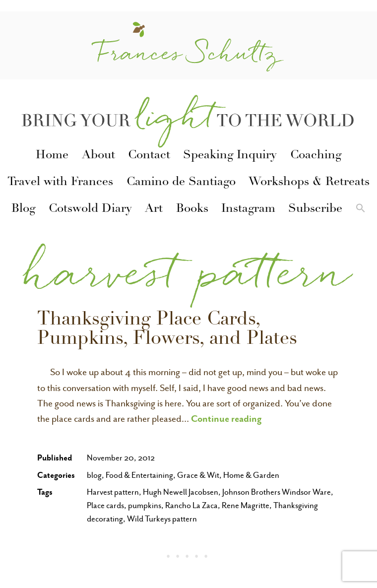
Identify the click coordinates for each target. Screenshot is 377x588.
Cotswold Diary (90, 209)
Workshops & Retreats (309, 183)
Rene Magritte (246, 505)
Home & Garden (251, 475)
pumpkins (145, 505)
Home (52, 156)
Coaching (316, 156)
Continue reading (226, 418)
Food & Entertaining (139, 475)
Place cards (105, 505)
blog (94, 475)
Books (192, 209)
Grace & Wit (198, 475)
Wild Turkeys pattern (162, 519)
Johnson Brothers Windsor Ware (277, 492)
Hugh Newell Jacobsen (181, 492)
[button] (360, 209)
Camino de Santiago (181, 183)
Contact (149, 156)
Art (154, 209)
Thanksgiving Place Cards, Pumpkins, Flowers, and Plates (167, 330)
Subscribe (315, 209)
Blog (23, 209)
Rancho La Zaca (191, 505)
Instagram (248, 209)
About (98, 156)
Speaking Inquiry (230, 156)
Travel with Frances (60, 183)
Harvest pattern (113, 492)
